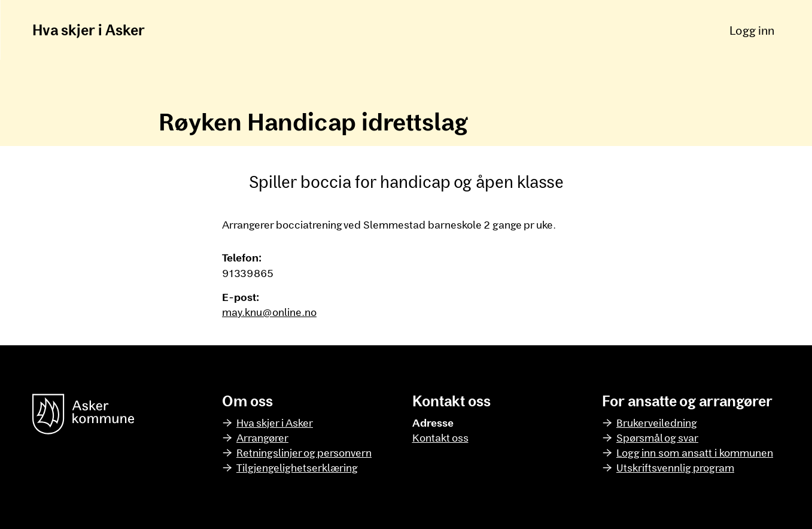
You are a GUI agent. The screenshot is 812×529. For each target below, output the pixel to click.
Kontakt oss (440, 437)
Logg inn (752, 30)
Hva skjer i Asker (89, 30)
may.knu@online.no (269, 312)
